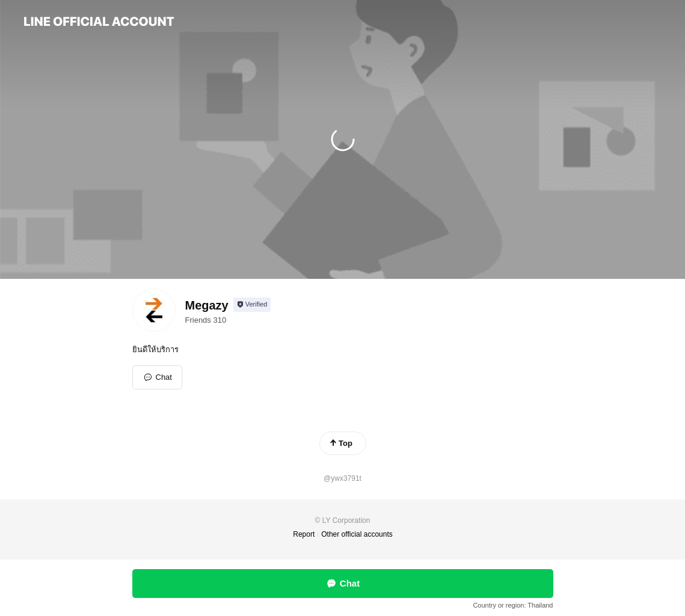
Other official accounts (357, 534)
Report (304, 534)
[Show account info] (252, 305)
